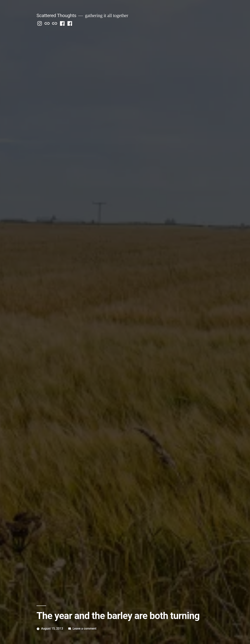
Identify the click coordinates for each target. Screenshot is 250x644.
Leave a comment (85, 629)
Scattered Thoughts (56, 15)
